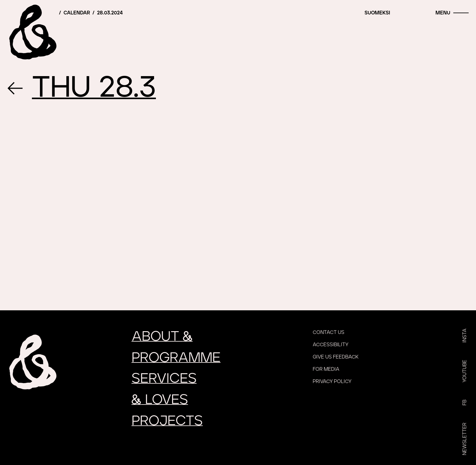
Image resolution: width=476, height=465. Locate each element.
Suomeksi (377, 13)
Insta (465, 335)
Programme (176, 358)
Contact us (329, 332)
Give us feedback (336, 357)
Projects (167, 421)
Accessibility (331, 345)
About (162, 337)
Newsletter (465, 439)
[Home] (32, 32)
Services (164, 379)
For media (326, 369)
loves (160, 400)
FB (465, 403)
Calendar (77, 13)
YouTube (465, 371)
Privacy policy (332, 382)
